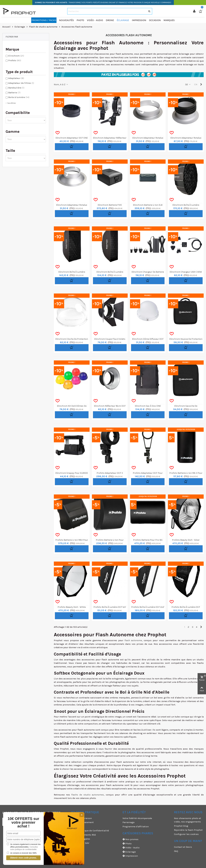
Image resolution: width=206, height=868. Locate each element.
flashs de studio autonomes (88, 795)
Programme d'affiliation (136, 826)
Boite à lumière (19, 97)
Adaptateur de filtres (21, 83)
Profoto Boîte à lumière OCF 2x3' (148, 607)
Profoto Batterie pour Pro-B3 (148, 540)
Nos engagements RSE (83, 835)
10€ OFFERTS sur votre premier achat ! (23, 822)
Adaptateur (16, 78)
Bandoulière (16, 88)
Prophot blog (181, 826)
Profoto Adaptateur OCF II (110, 473)
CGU (73, 826)
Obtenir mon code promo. (23, 858)
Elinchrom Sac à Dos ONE (148, 406)
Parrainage (129, 822)
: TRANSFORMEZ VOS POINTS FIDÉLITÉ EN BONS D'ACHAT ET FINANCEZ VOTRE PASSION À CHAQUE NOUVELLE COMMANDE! (103, 2)
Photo (127, 844)
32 (188, 84)
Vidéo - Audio (131, 848)
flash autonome (133, 640)
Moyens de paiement (82, 822)
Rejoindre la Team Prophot (188, 830)
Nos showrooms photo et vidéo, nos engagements (188, 820)
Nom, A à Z (61, 84)
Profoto (15, 60)
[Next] (201, 84)
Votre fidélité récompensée (137, 818)
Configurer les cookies (186, 834)
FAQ (176, 851)
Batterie (14, 93)
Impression (130, 856)
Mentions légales (81, 839)
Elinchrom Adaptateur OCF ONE (72, 138)
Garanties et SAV (80, 843)
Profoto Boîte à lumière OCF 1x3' (110, 607)
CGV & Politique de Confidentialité (90, 831)
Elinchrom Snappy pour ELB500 (72, 473)
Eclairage (129, 852)
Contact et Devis (183, 847)
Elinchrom (16, 56)
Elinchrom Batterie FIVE (110, 205)
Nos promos (130, 839)
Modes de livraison (81, 818)
